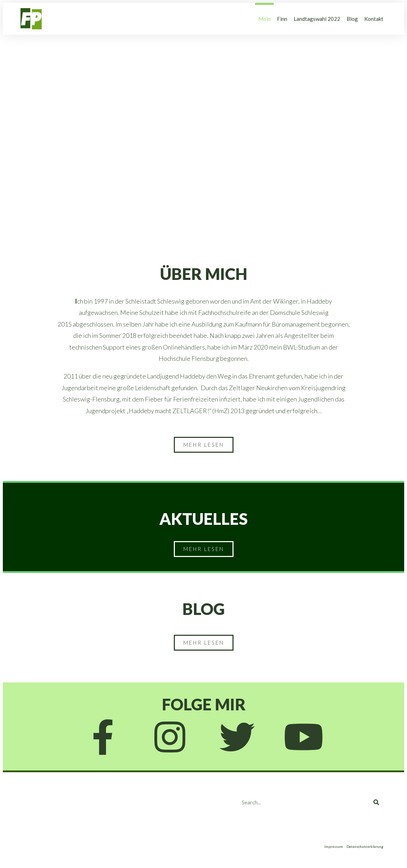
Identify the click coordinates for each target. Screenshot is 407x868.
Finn (282, 19)
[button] (204, 445)
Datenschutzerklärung (365, 846)
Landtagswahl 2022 (317, 19)
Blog (352, 19)
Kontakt (374, 19)
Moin (264, 19)
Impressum (334, 846)
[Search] (376, 802)
